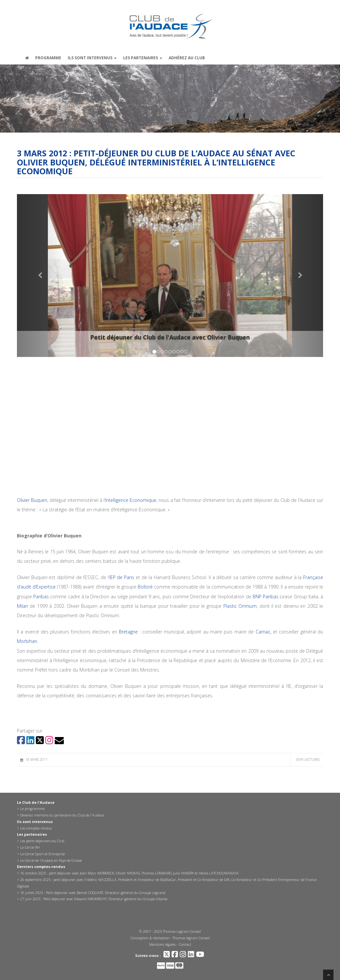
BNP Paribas (266, 597)
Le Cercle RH (30, 847)
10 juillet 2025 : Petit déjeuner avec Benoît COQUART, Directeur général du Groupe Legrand (93, 893)
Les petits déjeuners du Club (42, 841)
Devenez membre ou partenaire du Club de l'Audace (62, 815)
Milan (22, 606)
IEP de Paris (122, 577)
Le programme (32, 809)
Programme (48, 58)
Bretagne (128, 632)
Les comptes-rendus (36, 828)
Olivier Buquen (32, 500)
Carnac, (262, 632)
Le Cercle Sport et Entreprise (42, 854)
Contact (185, 944)
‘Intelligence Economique (130, 500)
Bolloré (145, 587)
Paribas (40, 597)
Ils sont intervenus (92, 58)
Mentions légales (162, 944)
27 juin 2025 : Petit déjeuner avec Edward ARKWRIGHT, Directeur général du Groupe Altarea (94, 899)
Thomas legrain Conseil (191, 938)
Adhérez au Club (187, 58)
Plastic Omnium (239, 606)
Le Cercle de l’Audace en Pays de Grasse (51, 860)
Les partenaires (143, 58)
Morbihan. (28, 641)
